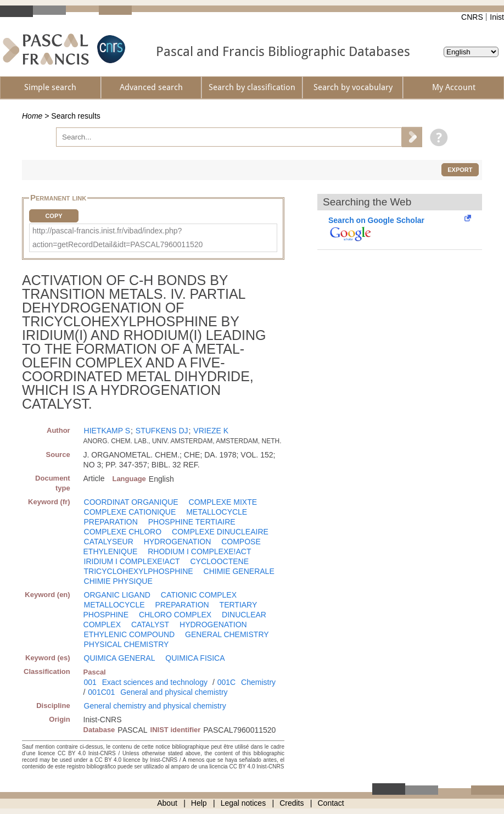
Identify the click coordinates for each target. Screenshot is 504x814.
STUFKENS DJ (162, 431)
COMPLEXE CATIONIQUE (130, 512)
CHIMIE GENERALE (239, 571)
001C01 (101, 692)
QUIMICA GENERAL (120, 658)
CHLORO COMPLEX (175, 615)
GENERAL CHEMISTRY (227, 634)
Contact (331, 803)
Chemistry (258, 682)
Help (199, 803)
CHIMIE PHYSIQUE (118, 581)
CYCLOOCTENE (219, 561)
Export (460, 170)
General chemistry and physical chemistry (155, 706)
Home (32, 116)
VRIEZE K (211, 431)
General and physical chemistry (174, 692)
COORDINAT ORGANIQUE (131, 502)
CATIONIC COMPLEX (199, 595)
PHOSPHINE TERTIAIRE (192, 522)
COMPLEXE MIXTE (223, 502)
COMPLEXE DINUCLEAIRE (220, 532)
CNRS (472, 17)
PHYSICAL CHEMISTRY (127, 644)
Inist (497, 17)
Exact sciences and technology (155, 682)
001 (90, 682)
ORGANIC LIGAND (117, 595)
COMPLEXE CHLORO (123, 532)
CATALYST (150, 625)
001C (226, 682)
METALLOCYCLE (217, 512)
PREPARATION (111, 522)
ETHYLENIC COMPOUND (130, 634)
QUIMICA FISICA (195, 658)
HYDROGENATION (178, 542)
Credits (292, 803)
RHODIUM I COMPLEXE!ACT (199, 551)
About (167, 803)
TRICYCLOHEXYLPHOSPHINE (139, 571)
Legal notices (243, 803)
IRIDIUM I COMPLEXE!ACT (132, 561)
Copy (54, 216)
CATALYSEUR (109, 542)
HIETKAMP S (107, 431)
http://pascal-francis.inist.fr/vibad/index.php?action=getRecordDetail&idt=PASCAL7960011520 (117, 238)
